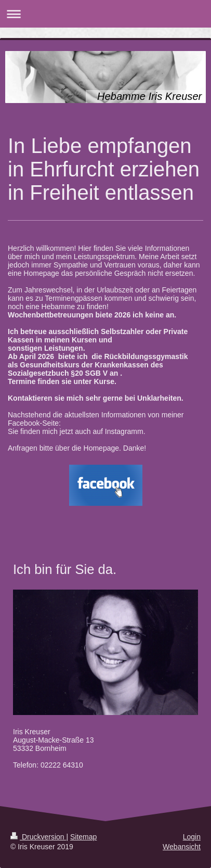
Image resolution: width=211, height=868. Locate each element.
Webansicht (182, 847)
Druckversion (38, 837)
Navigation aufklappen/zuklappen (105, 14)
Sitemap (83, 837)
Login (192, 837)
